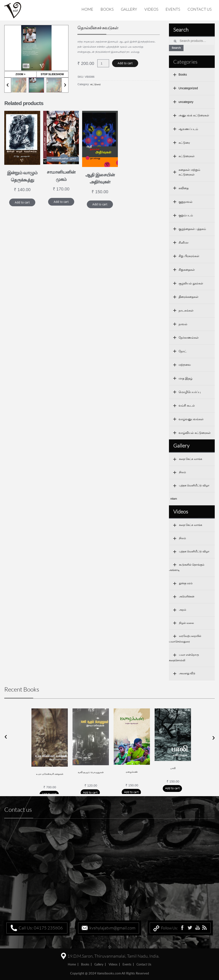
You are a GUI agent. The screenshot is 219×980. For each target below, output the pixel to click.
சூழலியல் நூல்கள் (191, 283)
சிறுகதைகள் (187, 270)
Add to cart (125, 63)
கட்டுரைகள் (187, 156)
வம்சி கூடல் (187, 405)
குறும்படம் (186, 215)
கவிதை (184, 188)
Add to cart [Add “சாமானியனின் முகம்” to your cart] (61, 202)
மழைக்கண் (132, 772)
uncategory (186, 102)
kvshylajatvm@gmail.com (112, 928)
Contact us (200, 9)
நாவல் (183, 324)
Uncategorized (188, 88)
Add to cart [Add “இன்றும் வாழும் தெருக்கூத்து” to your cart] (22, 202)
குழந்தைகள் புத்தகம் (192, 229)
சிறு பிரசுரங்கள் (189, 256)
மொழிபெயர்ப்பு (190, 392)
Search (176, 48)
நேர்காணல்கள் (189, 338)
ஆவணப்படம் (188, 129)
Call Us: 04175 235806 (41, 928)
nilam (174, 499)
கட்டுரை (95, 84)
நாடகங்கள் (186, 310)
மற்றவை (185, 365)
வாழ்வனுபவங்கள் (191, 419)
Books (107, 9)
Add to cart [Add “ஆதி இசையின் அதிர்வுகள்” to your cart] (100, 204)
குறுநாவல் (186, 202)
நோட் (183, 351)
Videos (151, 9)
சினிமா (183, 243)
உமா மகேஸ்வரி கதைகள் (50, 774)
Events (173, 9)
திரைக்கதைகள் (189, 297)
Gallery (129, 9)
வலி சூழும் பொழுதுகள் (91, 772)
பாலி (173, 768)
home (72, 964)
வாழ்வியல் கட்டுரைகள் (195, 433)
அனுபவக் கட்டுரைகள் (194, 115)
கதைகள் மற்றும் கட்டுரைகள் (189, 172)
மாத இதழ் (186, 378)
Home (87, 9)
